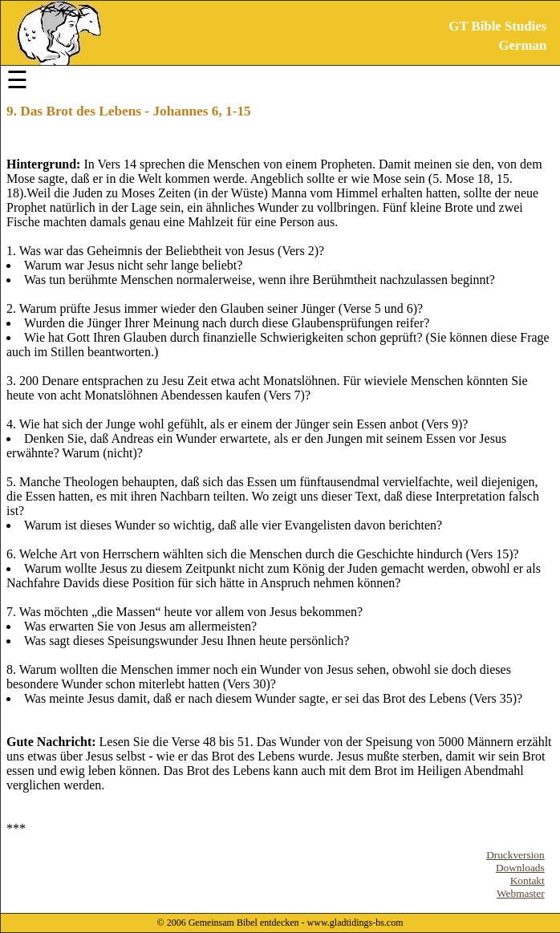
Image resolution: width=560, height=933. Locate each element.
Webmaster (521, 893)
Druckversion (515, 855)
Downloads (520, 868)
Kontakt (528, 880)
